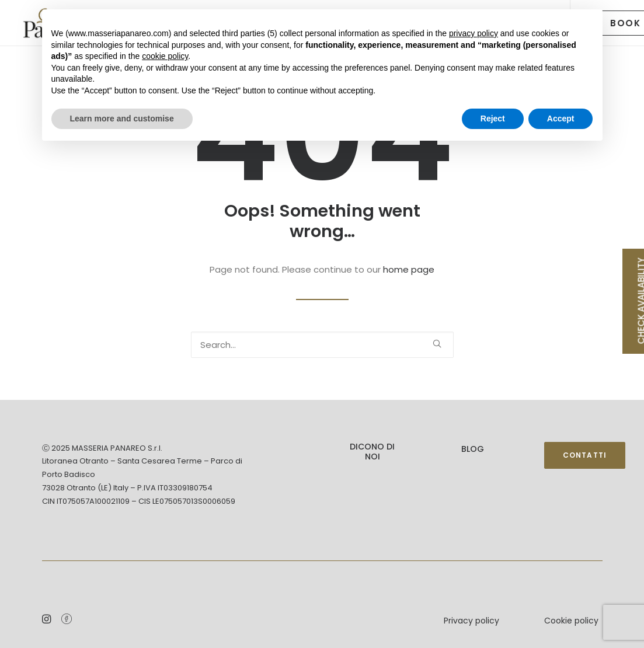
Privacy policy (471, 621)
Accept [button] (561, 119)
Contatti (585, 455)
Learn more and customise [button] (122, 119)
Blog (473, 449)
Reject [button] (493, 119)
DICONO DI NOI (372, 452)
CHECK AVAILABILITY (639, 301)
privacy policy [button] (474, 33)
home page (409, 269)
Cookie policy (571, 621)
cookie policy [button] (165, 56)
